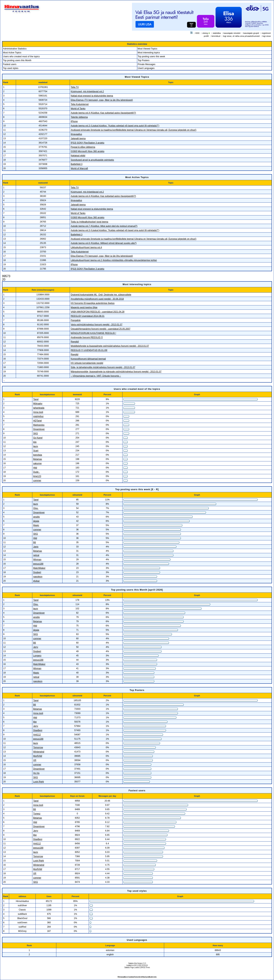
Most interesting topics (149, 53)
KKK (198, 33)
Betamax (37, 459)
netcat (36, 555)
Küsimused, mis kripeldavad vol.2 (87, 91)
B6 (34, 542)
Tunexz (37, 814)
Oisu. (36, 508)
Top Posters (144, 60)
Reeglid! (75, 342)
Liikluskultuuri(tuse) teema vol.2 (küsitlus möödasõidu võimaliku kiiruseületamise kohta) (114, 260)
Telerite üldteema (79, 117)
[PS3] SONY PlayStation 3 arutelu (87, 143)
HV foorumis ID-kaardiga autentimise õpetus (92, 303)
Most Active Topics (12, 53)
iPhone (74, 121)
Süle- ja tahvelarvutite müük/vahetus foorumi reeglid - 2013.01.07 (103, 367)
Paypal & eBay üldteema (83, 147)
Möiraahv (38, 404)
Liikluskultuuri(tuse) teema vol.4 (86, 247)
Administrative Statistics (15, 49)
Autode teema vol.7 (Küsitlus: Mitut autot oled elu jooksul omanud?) (104, 226)
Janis (36, 547)
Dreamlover (39, 429)
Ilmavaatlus (76, 134)
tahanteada (39, 408)
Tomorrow (38, 747)
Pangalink (76, 320)
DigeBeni (38, 730)
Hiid (35, 468)
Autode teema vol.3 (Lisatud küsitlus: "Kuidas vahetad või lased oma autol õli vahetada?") (115, 126)
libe (35, 722)
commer (37, 481)
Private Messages (147, 64)
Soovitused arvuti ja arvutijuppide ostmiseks (92, 160)
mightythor (38, 416)
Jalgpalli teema (78, 138)
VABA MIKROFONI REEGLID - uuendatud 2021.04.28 (97, 312)
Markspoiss (39, 425)
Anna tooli (38, 412)
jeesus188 (38, 564)
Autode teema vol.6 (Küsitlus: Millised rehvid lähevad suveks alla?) (104, 243)
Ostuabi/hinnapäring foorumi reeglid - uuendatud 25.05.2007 (100, 329)
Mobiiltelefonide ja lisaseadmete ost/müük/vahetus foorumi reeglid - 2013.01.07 (110, 346)
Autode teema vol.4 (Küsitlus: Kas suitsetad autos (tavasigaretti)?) (103, 113)
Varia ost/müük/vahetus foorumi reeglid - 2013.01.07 (96, 325)
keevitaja (37, 455)
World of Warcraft (79, 168)
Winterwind (39, 752)
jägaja (36, 521)
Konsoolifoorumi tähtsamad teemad (88, 359)
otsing (205, 33)
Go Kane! (38, 438)
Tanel (36, 399)
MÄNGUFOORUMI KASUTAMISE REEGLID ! (93, 333)
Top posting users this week (151, 57)
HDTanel (37, 421)
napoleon (38, 577)
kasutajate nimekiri (232, 33)
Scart (36, 451)
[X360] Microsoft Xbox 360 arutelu (87, 151)
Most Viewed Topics (148, 49)
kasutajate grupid (251, 33)
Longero (37, 656)
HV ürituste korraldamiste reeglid (87, 363)
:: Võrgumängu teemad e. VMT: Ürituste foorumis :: (96, 376)
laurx (36, 446)
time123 (37, 476)
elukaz (36, 581)
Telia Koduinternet (80, 104)
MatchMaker (39, 568)
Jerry (36, 647)
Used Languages (146, 68)
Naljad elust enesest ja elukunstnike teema (92, 96)
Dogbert (37, 572)
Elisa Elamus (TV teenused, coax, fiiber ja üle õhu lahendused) (102, 100)
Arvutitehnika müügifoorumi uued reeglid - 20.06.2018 (97, 299)
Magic (36, 525)
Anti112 (37, 735)
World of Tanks (78, 109)
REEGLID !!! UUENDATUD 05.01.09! (89, 350)
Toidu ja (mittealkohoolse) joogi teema (89, 222)
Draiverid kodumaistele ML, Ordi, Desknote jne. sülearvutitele (101, 295)
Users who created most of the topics (21, 57)
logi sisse (267, 36)
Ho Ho (36, 773)
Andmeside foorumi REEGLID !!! (87, 337)
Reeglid (74, 354)
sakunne (37, 463)
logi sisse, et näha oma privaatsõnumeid (241, 36)
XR (35, 760)
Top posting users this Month (17, 60)
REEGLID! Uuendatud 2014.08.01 (87, 316)
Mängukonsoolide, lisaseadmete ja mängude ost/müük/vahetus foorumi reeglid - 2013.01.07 (116, 372)
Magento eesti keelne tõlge (84, 307)
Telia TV (75, 87)
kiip (35, 442)
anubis (36, 517)
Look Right (38, 782)
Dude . (36, 472)
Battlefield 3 (76, 164)
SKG (35, 433)
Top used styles (11, 68)
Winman (37, 560)
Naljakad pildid (78, 156)
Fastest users (10, 64)
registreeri (266, 33)
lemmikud (216, 36)
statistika (217, 33)
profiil (206, 36)
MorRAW (38, 756)
